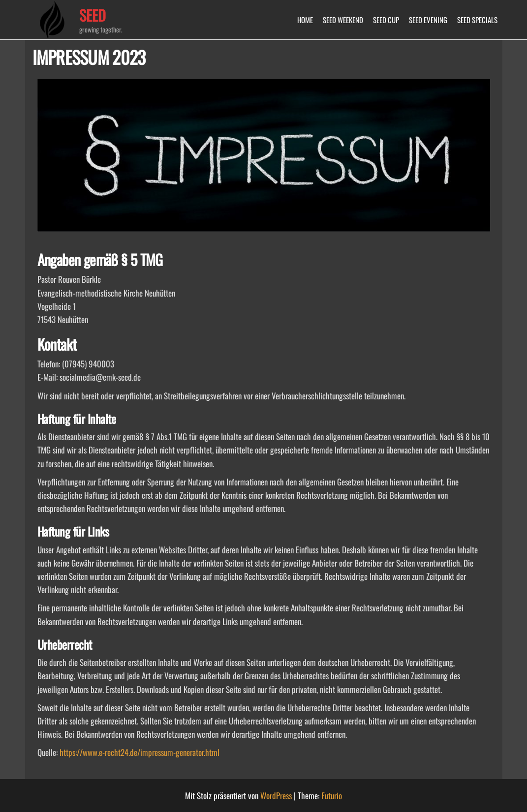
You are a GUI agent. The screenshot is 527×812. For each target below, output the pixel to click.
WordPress (276, 796)
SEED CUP (386, 20)
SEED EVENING (428, 20)
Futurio (332, 796)
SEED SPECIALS (477, 20)
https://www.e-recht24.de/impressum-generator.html (139, 752)
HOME (305, 20)
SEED (93, 15)
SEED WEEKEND (343, 20)
